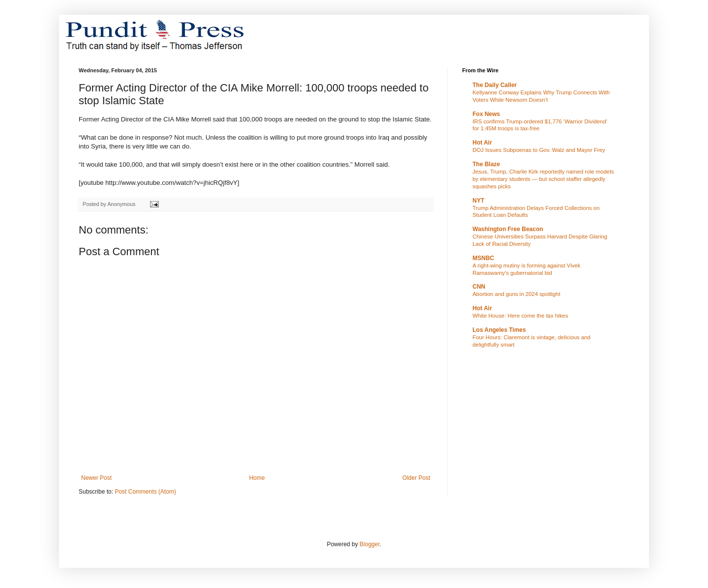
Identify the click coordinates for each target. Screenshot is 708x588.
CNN (479, 287)
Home (257, 478)
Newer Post (96, 478)
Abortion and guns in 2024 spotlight (516, 294)
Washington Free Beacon (508, 229)
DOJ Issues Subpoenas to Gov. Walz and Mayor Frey (539, 150)
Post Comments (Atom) (145, 492)
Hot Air (482, 143)
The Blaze (486, 164)
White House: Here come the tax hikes (520, 316)
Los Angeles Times (499, 330)
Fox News (486, 114)
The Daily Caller (495, 85)
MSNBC (483, 258)
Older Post (416, 478)
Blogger (369, 544)
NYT (478, 201)
